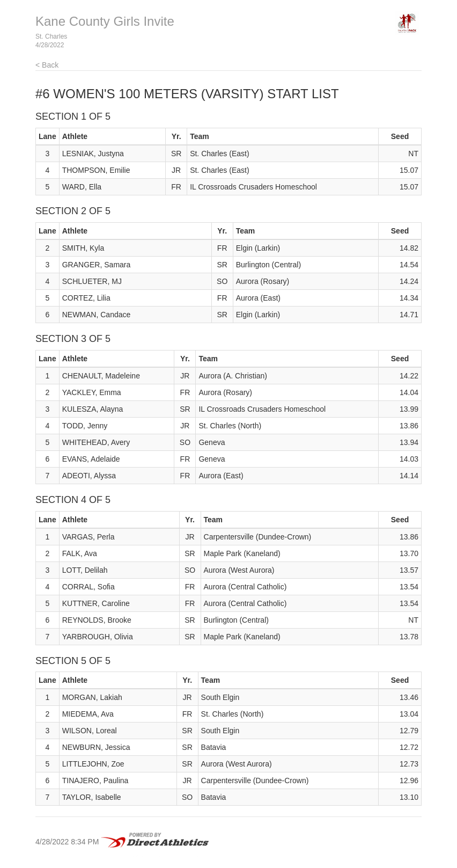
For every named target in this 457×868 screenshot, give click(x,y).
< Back (47, 65)
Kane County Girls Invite (105, 21)
